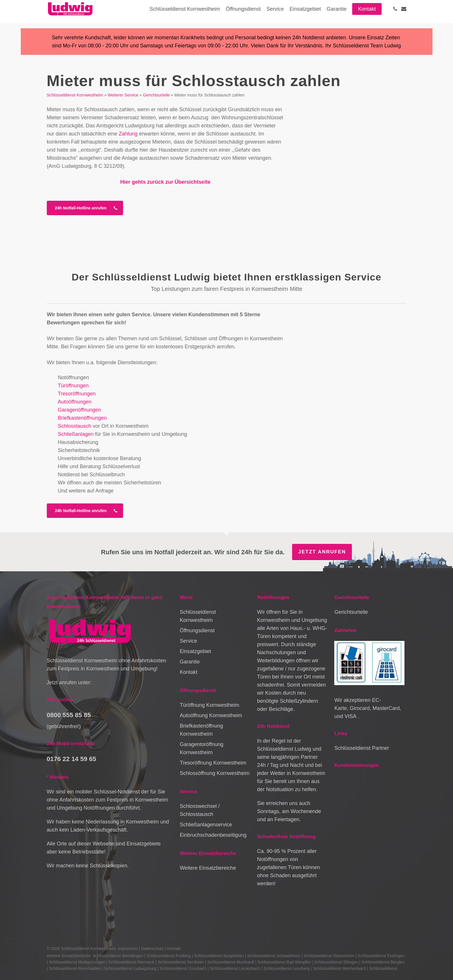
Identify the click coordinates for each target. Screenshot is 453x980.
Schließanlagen (76, 434)
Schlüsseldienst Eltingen (336, 962)
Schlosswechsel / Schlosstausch (200, 810)
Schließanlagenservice (206, 825)
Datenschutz (153, 949)
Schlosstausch (75, 426)
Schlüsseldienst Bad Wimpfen (284, 962)
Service (188, 641)
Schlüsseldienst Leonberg (287, 968)
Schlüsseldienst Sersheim (181, 962)
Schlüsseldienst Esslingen (381, 956)
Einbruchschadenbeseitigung (213, 835)
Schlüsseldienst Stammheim (329, 956)
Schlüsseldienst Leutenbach (235, 968)
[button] (85, 208)
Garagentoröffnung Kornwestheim (202, 748)
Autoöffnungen (75, 402)
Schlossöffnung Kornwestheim (215, 773)
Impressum (128, 949)
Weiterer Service (123, 95)
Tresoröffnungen (77, 394)
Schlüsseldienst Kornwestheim (75, 95)
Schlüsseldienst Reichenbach (340, 968)
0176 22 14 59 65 (72, 759)
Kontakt (189, 672)
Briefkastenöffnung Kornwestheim (201, 730)
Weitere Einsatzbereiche (208, 868)
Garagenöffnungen (79, 410)
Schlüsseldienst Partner (362, 748)
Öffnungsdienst (197, 631)
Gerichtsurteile (156, 95)
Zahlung (128, 134)
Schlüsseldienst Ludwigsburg (130, 968)
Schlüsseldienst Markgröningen (77, 962)
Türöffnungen (73, 386)
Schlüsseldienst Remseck (131, 962)
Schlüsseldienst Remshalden (75, 968)
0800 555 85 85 (69, 715)
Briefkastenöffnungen (82, 418)
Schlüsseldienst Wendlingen (118, 956)
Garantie (190, 662)
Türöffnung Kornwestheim (209, 705)
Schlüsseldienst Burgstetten (219, 956)
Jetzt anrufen (322, 552)
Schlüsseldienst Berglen (383, 962)
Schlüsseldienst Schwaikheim (274, 956)
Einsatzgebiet (195, 651)
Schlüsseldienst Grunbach (183, 968)
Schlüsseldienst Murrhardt (231, 962)
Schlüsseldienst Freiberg (169, 956)
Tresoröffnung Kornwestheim (213, 763)
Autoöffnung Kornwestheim (211, 715)
